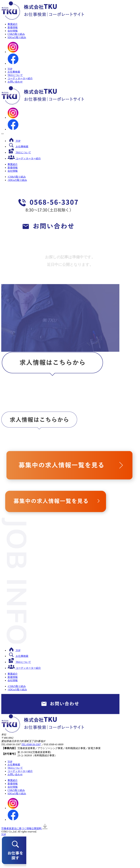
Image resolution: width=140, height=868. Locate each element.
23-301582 (26, 752)
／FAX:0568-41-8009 (52, 744)
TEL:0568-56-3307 (31, 744)
